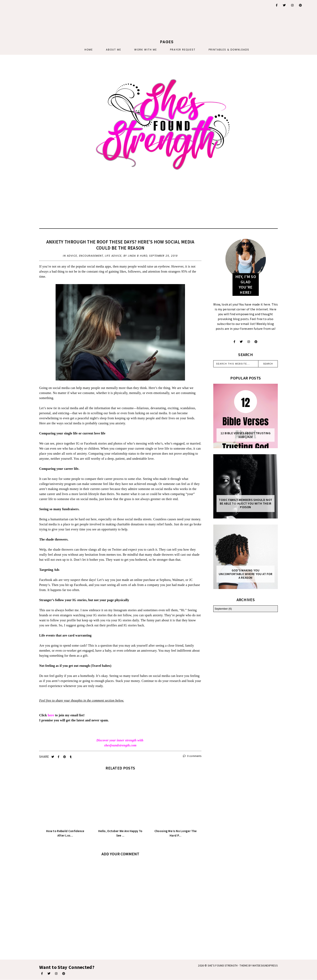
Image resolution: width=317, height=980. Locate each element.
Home (89, 50)
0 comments (192, 756)
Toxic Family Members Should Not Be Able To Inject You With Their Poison (246, 504)
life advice (113, 256)
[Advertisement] (48, 25)
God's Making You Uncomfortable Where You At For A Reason (246, 574)
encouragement (91, 256)
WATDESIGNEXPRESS (265, 965)
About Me (114, 50)
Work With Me (146, 50)
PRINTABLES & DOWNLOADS (229, 50)
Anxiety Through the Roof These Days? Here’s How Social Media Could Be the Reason (120, 245)
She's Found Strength (223, 965)
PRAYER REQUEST (183, 50)
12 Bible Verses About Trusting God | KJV (246, 435)
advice (72, 256)
